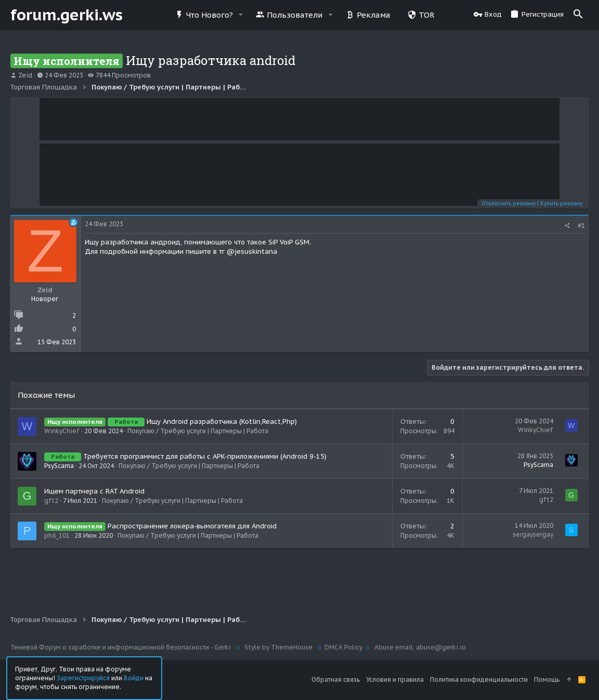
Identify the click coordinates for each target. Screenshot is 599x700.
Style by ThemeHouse (278, 647)
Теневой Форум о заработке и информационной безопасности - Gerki (121, 647)
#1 (581, 225)
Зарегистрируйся (83, 677)
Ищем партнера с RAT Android (95, 491)
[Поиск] (578, 15)
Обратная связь (336, 679)
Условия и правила (395, 679)
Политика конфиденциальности (479, 679)
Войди (134, 677)
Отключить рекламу (508, 204)
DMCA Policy (343, 647)
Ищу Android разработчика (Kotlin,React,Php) (222, 422)
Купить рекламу (561, 204)
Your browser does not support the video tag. (299, 119)
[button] (241, 15)
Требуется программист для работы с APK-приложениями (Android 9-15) (205, 456)
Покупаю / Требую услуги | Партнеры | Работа (198, 431)
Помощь (547, 679)
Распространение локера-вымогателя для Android (193, 526)
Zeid (25, 75)
